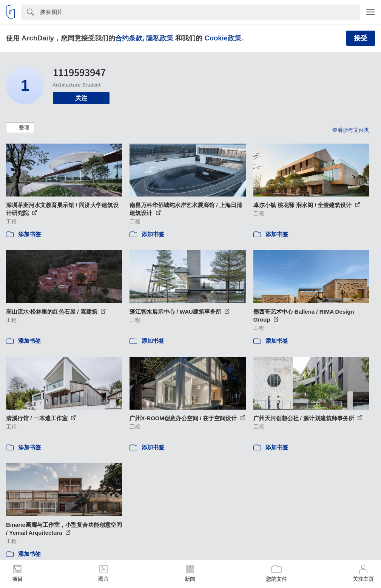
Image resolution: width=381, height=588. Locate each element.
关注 (81, 98)
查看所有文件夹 (351, 130)
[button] (20, 128)
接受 (361, 38)
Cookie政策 (223, 38)
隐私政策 (160, 38)
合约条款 (129, 38)
